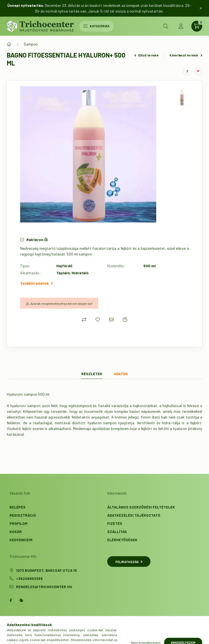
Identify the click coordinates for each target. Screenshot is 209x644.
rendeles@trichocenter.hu (44, 587)
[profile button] (181, 26)
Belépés (18, 507)
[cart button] (197, 26)
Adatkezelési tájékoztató (134, 515)
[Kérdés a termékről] (125, 320)
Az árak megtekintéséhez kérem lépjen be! (62, 303)
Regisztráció (23, 515)
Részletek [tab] (92, 374)
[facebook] (187, 71)
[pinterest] (198, 71)
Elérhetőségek (122, 540)
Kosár (16, 532)
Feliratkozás (129, 562)
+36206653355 (29, 578)
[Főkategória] (9, 44)
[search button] (166, 26)
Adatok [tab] (121, 374)
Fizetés (115, 523)
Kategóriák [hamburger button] (96, 26)
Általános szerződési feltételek (141, 507)
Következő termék (186, 55)
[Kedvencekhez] (98, 320)
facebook (11, 600)
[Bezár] (201, 8)
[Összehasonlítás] (84, 320)
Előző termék (147, 55)
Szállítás (117, 532)
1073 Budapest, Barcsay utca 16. (47, 570)
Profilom (19, 523)
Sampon (31, 44)
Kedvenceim (21, 540)
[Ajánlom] (111, 320)
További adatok (36, 283)
